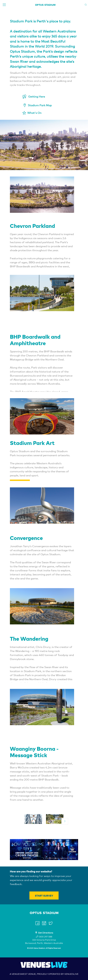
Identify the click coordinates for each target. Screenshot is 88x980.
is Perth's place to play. (52, 21)
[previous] (23, 821)
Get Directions (46, 933)
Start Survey (44, 896)
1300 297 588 (44, 937)
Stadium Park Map (40, 105)
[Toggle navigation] (4, 5)
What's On (34, 113)
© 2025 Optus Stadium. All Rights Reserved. (44, 948)
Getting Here (37, 97)
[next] (65, 821)
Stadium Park (21, 21)
